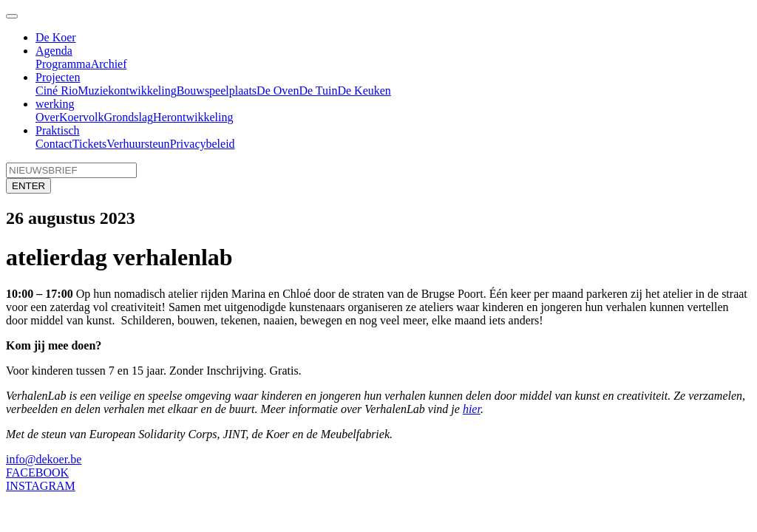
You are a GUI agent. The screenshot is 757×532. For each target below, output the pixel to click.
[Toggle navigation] (12, 16)
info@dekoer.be (44, 459)
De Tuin (318, 91)
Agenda (54, 51)
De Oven (278, 91)
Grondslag (128, 117)
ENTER (28, 186)
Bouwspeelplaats (217, 91)
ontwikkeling (145, 91)
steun (157, 144)
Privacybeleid (203, 144)
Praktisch (58, 130)
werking (55, 104)
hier (472, 409)
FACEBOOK (37, 473)
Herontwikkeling (193, 117)
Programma (63, 64)
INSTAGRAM (41, 486)
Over (47, 117)
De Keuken (364, 91)
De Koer (56, 37)
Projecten (58, 77)
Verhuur (126, 144)
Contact (54, 144)
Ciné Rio (57, 91)
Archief (109, 64)
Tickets (90, 144)
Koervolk (81, 117)
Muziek (96, 91)
